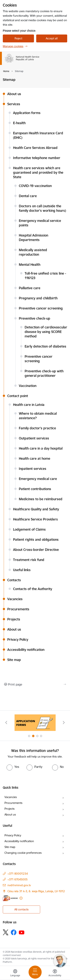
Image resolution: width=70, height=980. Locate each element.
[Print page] (35, 684)
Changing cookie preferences (23, 853)
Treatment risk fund (29, 560)
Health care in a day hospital (41, 448)
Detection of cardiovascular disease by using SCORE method (46, 332)
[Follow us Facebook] (14, 932)
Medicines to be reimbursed (41, 499)
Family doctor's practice (37, 428)
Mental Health (30, 265)
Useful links (22, 570)
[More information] (21, 898)
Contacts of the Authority (33, 589)
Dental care (28, 196)
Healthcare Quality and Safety (36, 509)
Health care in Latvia (29, 405)
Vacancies (15, 599)
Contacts (14, 580)
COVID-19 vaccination (35, 186)
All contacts (21, 909)
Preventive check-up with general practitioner (44, 373)
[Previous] (6, 722)
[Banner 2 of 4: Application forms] (35, 723)
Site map (14, 660)
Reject (18, 38)
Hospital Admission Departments (34, 238)
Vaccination (28, 386)
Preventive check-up (35, 318)
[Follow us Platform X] (6, 932)
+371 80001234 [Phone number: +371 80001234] (18, 874)
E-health (19, 123)
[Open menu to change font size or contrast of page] (55, 973)
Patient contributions (35, 489)
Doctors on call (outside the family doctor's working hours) (42, 208)
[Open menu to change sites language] (15, 973)
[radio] (13, 767)
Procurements (18, 609)
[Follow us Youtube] (22, 932)
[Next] (64, 722)
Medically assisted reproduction (33, 252)
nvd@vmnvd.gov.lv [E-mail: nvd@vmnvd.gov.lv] (19, 885)
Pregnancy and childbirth (38, 298)
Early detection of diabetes (45, 346)
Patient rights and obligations (36, 540)
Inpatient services (33, 469)
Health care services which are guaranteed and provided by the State (38, 172)
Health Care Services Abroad (35, 148)
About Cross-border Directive (36, 550)
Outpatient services (34, 438)
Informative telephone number (37, 158)
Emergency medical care (38, 479)
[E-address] (10, 898)
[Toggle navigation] (35, 972)
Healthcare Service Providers (35, 519)
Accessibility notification (26, 650)
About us (14, 94)
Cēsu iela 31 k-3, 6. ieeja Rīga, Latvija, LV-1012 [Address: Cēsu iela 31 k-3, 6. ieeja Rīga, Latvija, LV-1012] (36, 891)
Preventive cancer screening (41, 308)
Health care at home (35, 458)
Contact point (18, 396)
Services (14, 104)
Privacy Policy (18, 639)
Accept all (52, 38)
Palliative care (30, 288)
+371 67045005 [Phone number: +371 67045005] (18, 879)
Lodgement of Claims (29, 529)
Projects (14, 619)
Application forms (27, 113)
